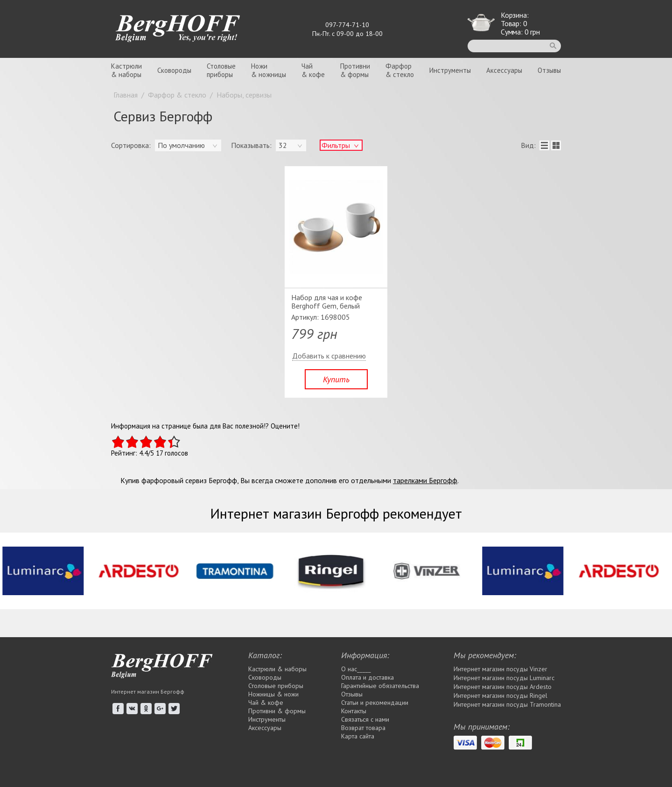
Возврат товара (363, 728)
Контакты (354, 711)
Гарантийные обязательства (380, 686)
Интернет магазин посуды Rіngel (500, 696)
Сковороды (174, 70)
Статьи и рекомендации (375, 703)
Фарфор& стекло (400, 70)
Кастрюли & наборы (277, 669)
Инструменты (450, 70)
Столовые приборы (276, 686)
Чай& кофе (313, 70)
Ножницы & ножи (273, 694)
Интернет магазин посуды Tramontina (507, 704)
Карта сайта (358, 736)
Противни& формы (355, 70)
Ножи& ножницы (269, 70)
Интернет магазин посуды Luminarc (504, 678)
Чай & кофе (266, 703)
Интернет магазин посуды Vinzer (500, 669)
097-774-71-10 (347, 25)
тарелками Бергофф (425, 480)
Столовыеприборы (221, 70)
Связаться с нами (365, 719)
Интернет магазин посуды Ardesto (503, 687)
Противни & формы (277, 711)
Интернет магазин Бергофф (148, 692)
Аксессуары (504, 70)
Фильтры (336, 145)
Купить (336, 379)
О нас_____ (356, 669)
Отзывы (549, 70)
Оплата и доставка (367, 677)
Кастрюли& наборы (126, 70)
